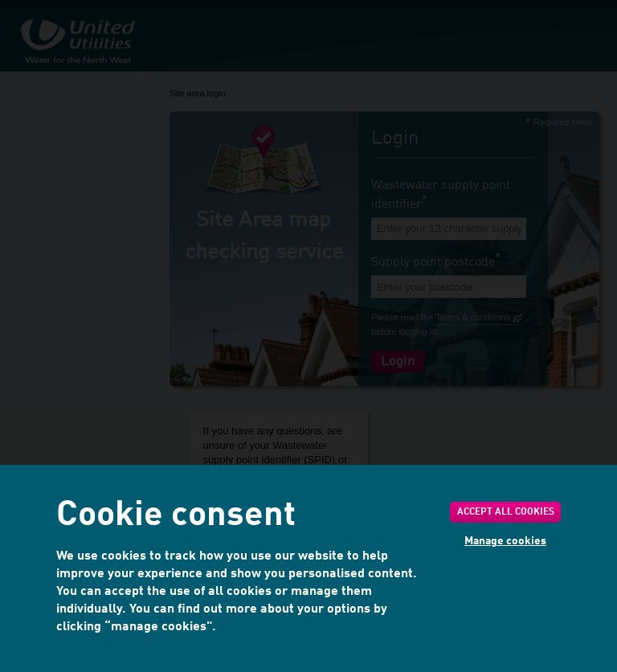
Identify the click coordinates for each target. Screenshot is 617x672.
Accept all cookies (506, 512)
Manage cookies (505, 541)
